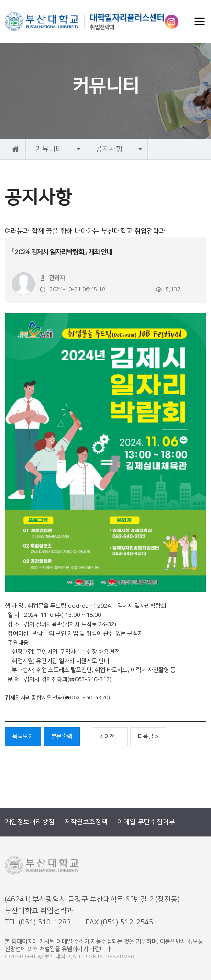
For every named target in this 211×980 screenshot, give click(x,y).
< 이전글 (110, 737)
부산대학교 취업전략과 (85, 22)
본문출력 (62, 737)
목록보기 (23, 737)
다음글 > (148, 737)
